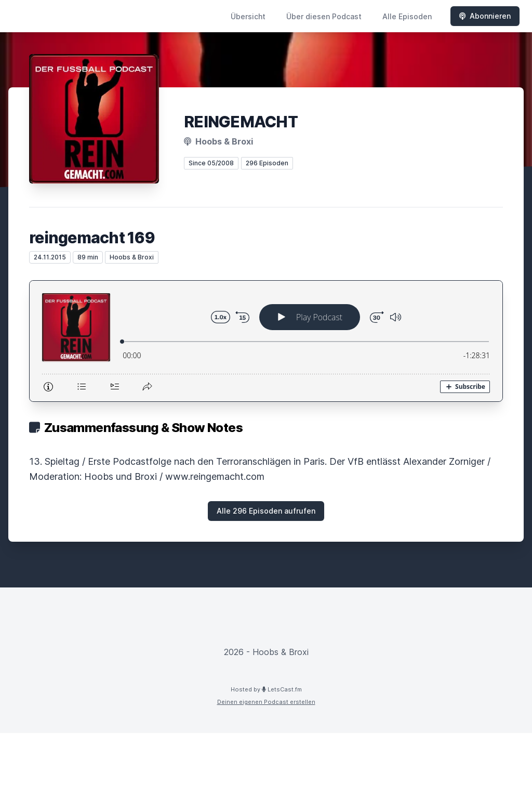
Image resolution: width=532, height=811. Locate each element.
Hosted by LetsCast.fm (266, 689)
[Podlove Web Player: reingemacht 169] (266, 341)
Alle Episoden (407, 16)
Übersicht (248, 16)
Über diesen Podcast (324, 16)
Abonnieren (485, 16)
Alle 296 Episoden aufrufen (266, 511)
